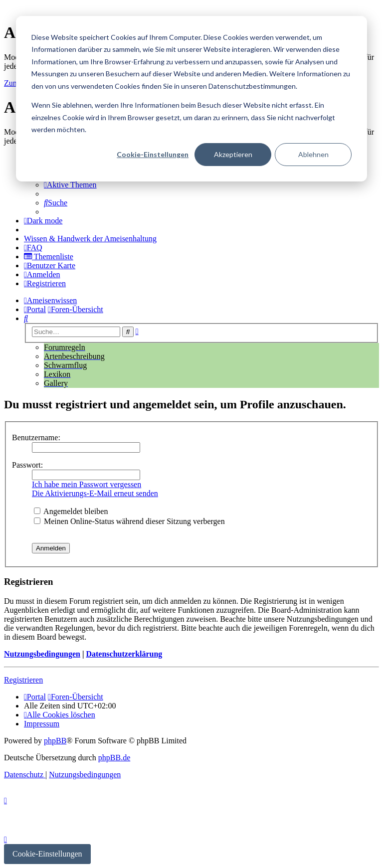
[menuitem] (70, 185)
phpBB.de (114, 758)
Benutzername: (36, 437)
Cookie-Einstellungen (153, 154)
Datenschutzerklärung (124, 654)
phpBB (55, 741)
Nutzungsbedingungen (42, 654)
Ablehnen (313, 154)
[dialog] (191, 99)
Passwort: (27, 465)
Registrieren (23, 680)
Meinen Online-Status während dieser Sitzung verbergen (129, 521)
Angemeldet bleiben (71, 511)
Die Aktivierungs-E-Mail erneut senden (95, 493)
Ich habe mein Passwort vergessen (87, 484)
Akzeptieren (233, 154)
